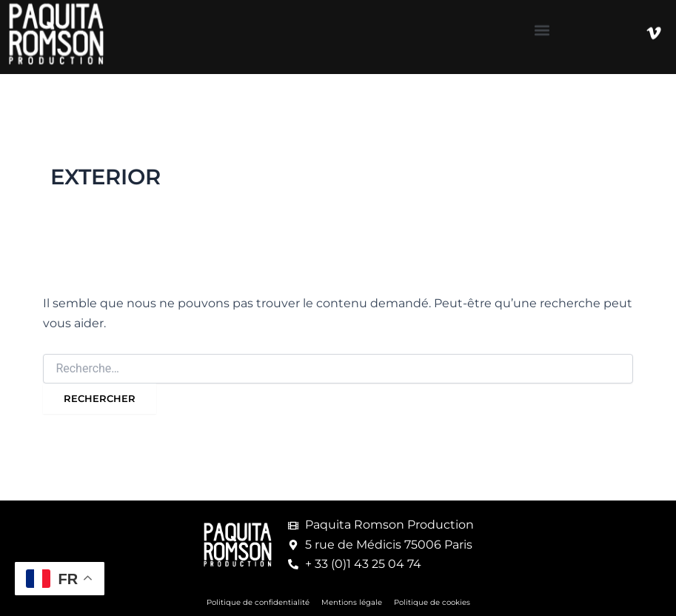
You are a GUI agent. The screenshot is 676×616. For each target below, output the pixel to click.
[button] (542, 26)
